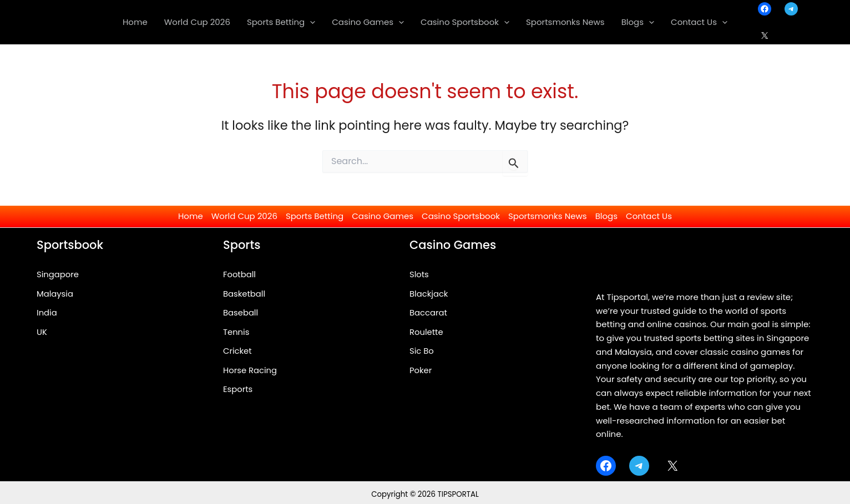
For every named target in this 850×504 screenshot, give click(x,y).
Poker (421, 371)
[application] (310, 22)
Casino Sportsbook (461, 216)
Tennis (236, 332)
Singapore (58, 274)
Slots (419, 274)
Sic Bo (422, 351)
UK (42, 332)
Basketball (244, 294)
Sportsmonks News (548, 216)
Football (240, 274)
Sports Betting (315, 216)
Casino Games (383, 216)
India (47, 313)
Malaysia (55, 294)
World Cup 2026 (244, 216)
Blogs (606, 216)
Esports (238, 390)
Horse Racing (251, 371)
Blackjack (429, 294)
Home (191, 216)
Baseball (241, 313)
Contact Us (649, 216)
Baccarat (429, 313)
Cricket (237, 351)
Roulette (427, 332)
